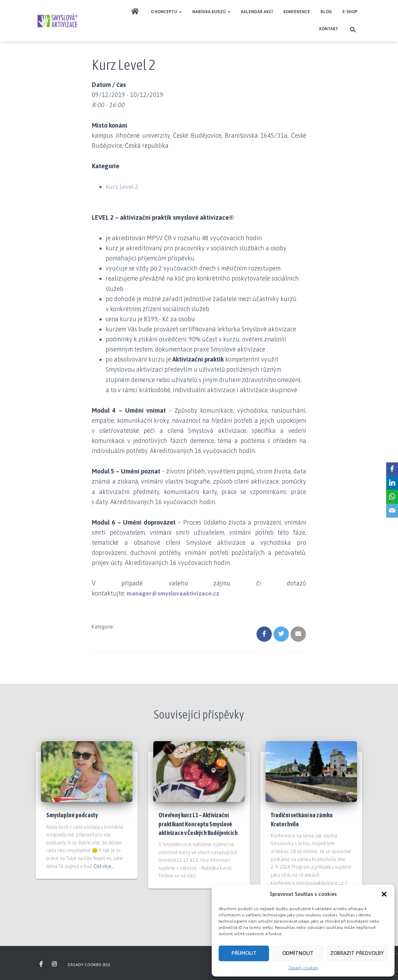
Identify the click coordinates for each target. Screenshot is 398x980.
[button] (384, 894)
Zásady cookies (303, 968)
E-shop (350, 12)
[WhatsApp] (391, 497)
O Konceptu (166, 12)
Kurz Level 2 (122, 187)
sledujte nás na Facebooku (42, 964)
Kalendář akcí (257, 12)
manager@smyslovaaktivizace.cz (173, 593)
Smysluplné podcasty (72, 815)
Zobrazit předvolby (357, 953)
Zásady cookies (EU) (89, 965)
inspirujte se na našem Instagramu (55, 964)
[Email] (391, 511)
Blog (326, 12)
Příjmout (244, 953)
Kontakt (329, 29)
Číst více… (104, 866)
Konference (297, 12)
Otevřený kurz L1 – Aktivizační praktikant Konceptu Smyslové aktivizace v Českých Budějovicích (198, 824)
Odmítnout (298, 953)
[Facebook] (391, 469)
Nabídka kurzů (211, 12)
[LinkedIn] (391, 483)
